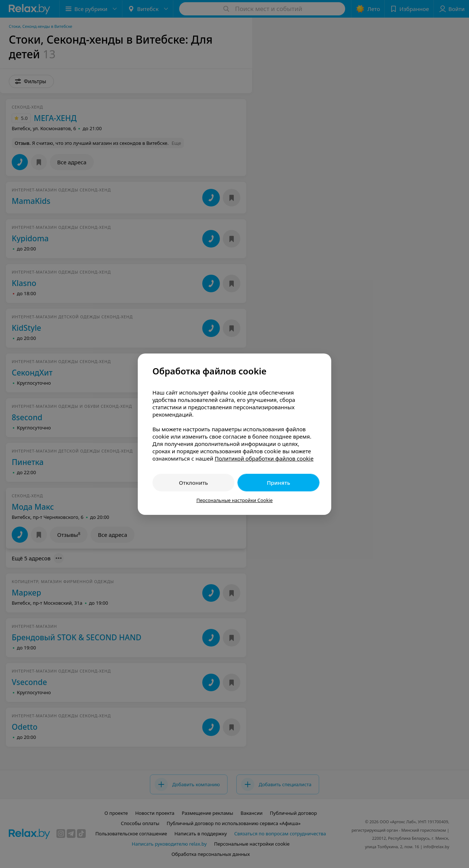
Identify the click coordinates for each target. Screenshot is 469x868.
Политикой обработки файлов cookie (264, 458)
